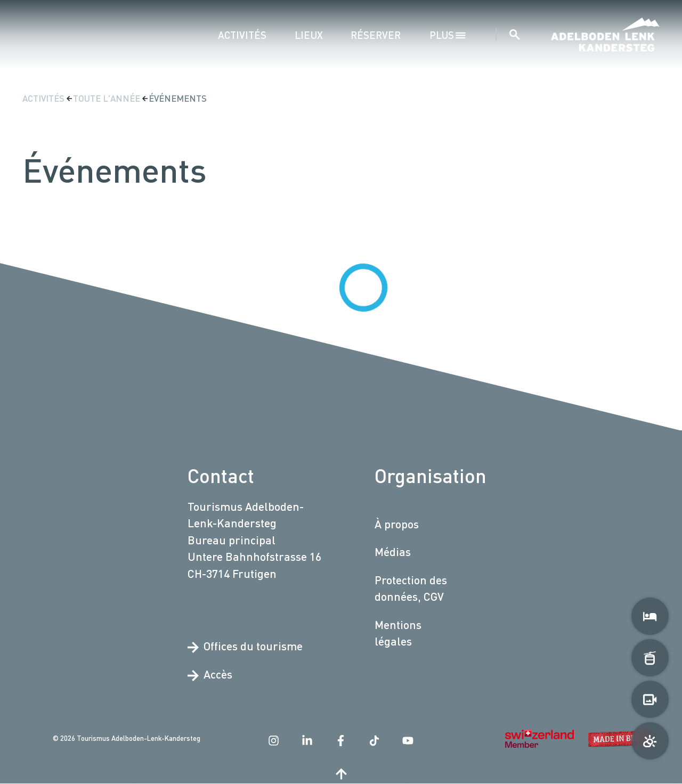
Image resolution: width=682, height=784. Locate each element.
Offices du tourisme (245, 647)
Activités (242, 35)
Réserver (376, 35)
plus (448, 35)
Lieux (309, 35)
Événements (178, 98)
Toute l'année (108, 98)
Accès (210, 674)
